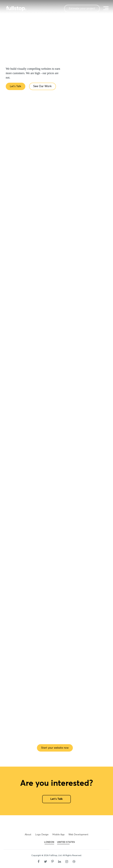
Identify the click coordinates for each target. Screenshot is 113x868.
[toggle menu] (106, 8)
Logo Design (42, 835)
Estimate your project (78, 8)
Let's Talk (16, 87)
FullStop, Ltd (55, 855)
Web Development (78, 835)
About (28, 835)
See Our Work (45, 87)
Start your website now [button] (55, 748)
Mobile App (58, 835)
